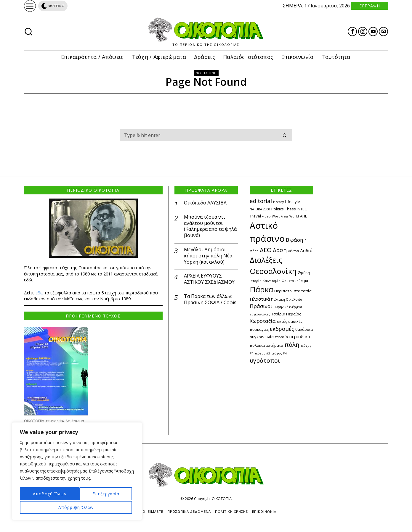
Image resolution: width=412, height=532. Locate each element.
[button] (285, 135)
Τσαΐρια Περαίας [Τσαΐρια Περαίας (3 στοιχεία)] (286, 314)
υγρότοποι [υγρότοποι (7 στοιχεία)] (265, 361)
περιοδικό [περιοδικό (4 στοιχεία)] (300, 336)
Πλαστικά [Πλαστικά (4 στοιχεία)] (260, 299)
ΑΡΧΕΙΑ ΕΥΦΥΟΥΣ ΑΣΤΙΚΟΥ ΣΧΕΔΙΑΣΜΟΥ (209, 279)
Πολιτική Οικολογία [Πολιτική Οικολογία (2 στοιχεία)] (287, 299)
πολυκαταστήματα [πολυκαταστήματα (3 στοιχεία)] (266, 345)
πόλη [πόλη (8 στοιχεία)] (292, 344)
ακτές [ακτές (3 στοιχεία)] (282, 321)
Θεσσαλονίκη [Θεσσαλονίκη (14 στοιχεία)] (273, 271)
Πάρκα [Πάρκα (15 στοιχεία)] (261, 289)
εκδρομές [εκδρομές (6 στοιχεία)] (282, 329)
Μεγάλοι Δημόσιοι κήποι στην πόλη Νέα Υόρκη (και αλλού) (208, 256)
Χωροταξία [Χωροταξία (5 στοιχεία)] (263, 321)
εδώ (40, 293)
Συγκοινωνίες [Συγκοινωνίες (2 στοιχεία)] (260, 314)
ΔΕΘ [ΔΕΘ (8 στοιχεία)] (266, 250)
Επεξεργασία (45, 494)
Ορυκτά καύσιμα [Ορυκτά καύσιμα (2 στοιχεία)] (295, 281)
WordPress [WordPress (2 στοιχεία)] (280, 216)
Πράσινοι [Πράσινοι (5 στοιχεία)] (261, 306)
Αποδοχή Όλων (77, 507)
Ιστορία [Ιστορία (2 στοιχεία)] (256, 281)
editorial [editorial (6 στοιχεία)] (261, 201)
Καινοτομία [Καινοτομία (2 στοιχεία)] (272, 281)
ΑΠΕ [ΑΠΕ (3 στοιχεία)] (304, 216)
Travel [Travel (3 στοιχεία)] (255, 216)
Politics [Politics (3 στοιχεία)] (278, 209)
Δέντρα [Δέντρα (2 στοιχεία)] (293, 251)
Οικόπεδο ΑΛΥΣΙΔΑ (205, 203)
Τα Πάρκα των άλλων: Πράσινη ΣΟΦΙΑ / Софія (210, 299)
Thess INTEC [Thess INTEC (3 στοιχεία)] (296, 209)
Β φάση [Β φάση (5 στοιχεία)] (295, 240)
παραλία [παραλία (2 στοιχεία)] (281, 337)
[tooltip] (352, 32)
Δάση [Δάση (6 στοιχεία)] (280, 250)
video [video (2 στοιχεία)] (266, 216)
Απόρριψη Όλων (102, 494)
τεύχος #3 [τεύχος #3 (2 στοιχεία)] (262, 353)
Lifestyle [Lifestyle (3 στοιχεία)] (292, 201)
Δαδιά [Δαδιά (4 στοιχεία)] (306, 250)
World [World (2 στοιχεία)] (294, 216)
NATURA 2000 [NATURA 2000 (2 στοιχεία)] (260, 209)
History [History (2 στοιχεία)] (278, 202)
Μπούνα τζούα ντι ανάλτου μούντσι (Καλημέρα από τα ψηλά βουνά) (210, 226)
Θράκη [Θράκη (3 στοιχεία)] (304, 273)
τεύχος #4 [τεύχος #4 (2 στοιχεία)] (279, 353)
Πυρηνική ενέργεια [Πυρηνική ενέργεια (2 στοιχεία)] (288, 307)
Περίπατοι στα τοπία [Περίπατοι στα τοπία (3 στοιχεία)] (293, 291)
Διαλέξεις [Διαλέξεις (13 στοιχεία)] (266, 260)
